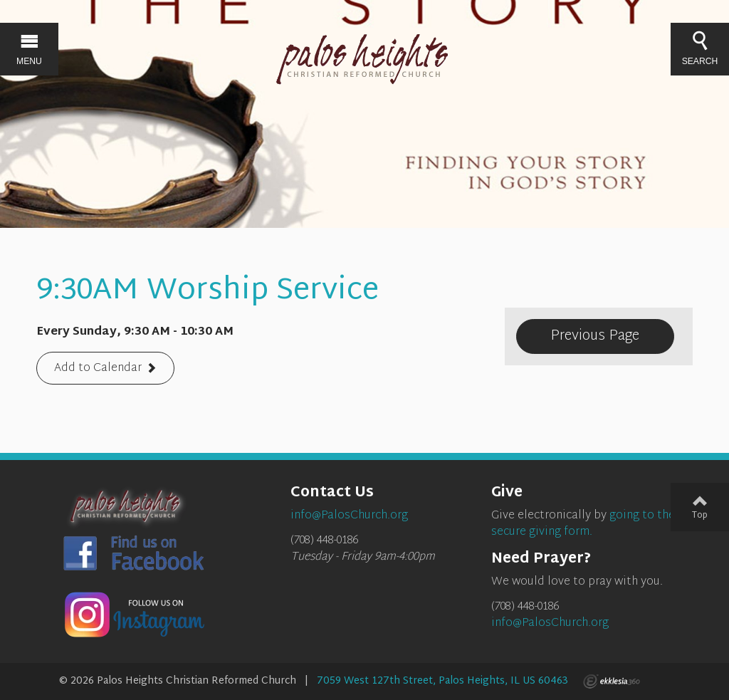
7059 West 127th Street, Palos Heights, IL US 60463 (442, 681)
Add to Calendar (98, 369)
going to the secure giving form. (583, 524)
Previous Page (595, 336)
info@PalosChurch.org (550, 623)
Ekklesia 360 (612, 681)
